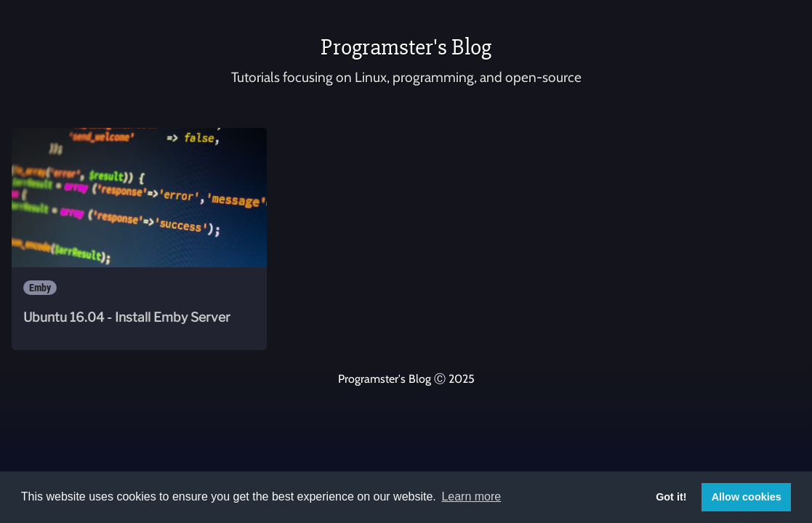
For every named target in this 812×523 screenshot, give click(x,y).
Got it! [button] (671, 497)
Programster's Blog (406, 47)
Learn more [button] (471, 496)
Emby (40, 288)
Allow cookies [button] (747, 497)
